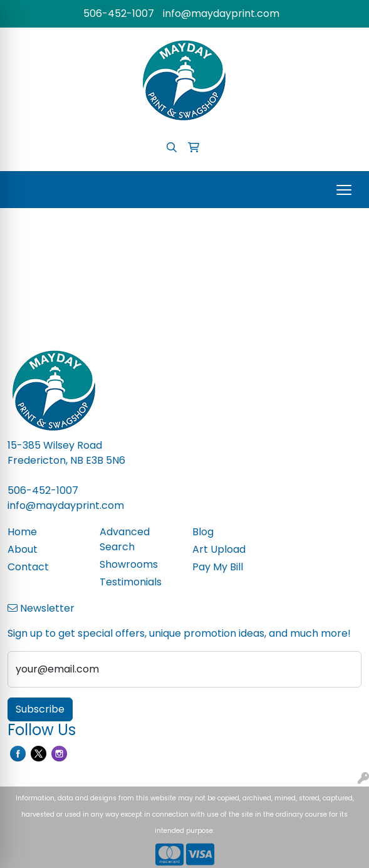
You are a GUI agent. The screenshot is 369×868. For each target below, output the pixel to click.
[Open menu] (344, 190)
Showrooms (129, 564)
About (23, 549)
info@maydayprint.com (221, 13)
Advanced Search (125, 539)
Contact (28, 567)
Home (22, 532)
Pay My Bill (218, 567)
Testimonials (131, 582)
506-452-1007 (119, 13)
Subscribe (40, 709)
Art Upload (219, 549)
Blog (203, 532)
